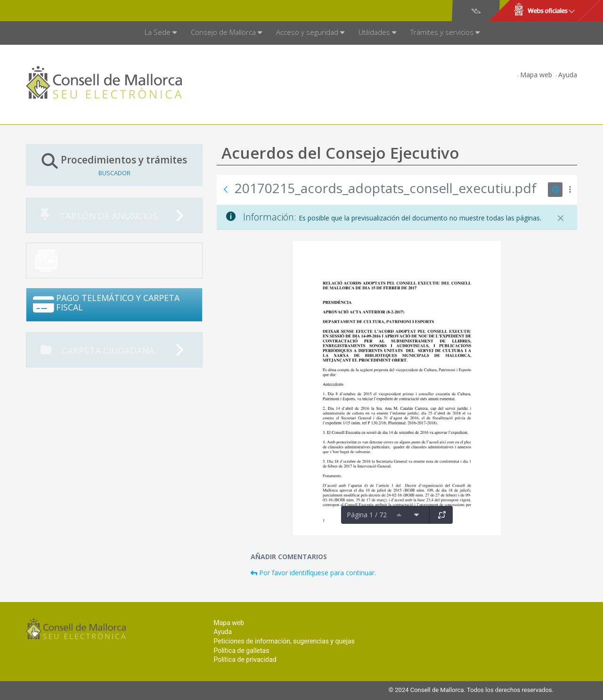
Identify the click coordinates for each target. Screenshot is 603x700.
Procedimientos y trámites (114, 165)
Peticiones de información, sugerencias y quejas (284, 641)
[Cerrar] (561, 218)
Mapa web (536, 75)
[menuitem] (161, 33)
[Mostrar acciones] (570, 190)
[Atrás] (226, 189)
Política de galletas (241, 651)
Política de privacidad (245, 659)
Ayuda (568, 75)
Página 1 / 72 (367, 515)
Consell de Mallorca (58, 11)
